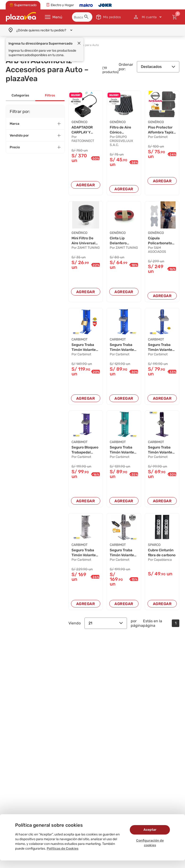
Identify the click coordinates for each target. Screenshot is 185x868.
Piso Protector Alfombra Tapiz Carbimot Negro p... (162, 130)
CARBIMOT (80, 341)
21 (106, 626)
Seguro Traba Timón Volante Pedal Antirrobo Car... (85, 349)
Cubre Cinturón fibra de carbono (162, 556)
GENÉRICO (79, 122)
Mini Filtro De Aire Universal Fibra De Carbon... (84, 242)
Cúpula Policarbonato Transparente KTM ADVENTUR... (161, 242)
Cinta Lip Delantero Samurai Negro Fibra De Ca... (123, 242)
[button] (87, 17)
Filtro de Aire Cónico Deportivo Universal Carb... (121, 130)
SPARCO (154, 547)
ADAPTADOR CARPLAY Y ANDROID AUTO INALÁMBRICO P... (85, 130)
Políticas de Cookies (63, 849)
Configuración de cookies (150, 843)
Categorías (20, 95)
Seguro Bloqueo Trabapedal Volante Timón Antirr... (84, 453)
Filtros (50, 95)
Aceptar (150, 830)
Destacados (158, 67)
